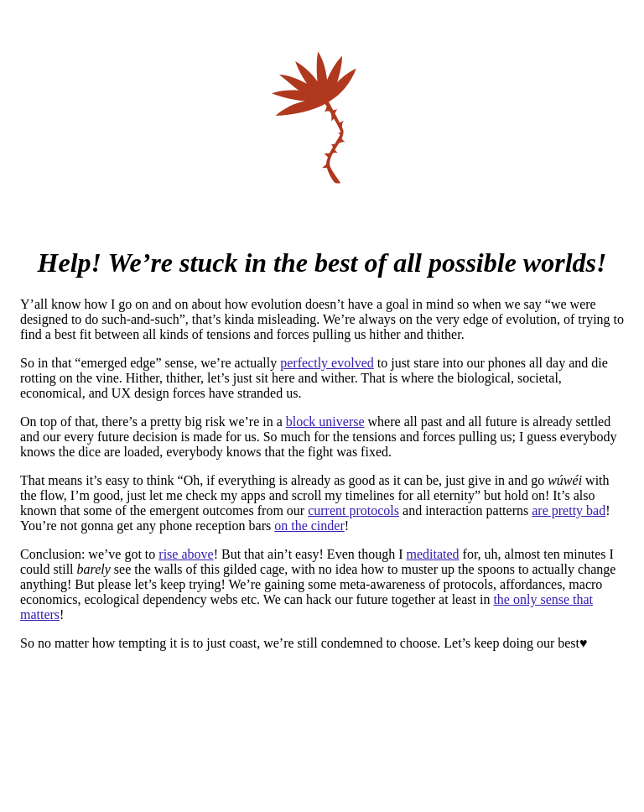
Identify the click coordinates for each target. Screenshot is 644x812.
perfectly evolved (327, 363)
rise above (186, 554)
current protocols (353, 510)
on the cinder (309, 526)
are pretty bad (569, 510)
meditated (433, 554)
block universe (325, 422)
